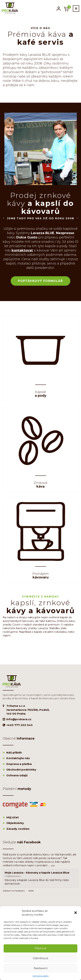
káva (40, 485)
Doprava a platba (19, 764)
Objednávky (15, 823)
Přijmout (40, 948)
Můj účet (13, 817)
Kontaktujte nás (18, 758)
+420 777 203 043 (19, 725)
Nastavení (41, 968)
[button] (76, 913)
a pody (40, 394)
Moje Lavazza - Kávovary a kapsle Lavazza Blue (37, 873)
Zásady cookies (18, 829)
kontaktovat (22, 250)
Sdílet (31, 891)
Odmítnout (40, 958)
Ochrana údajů (41, 976)
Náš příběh (14, 753)
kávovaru (40, 576)
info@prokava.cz (19, 719)
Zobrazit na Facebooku (14, 891)
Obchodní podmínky (21, 770)
